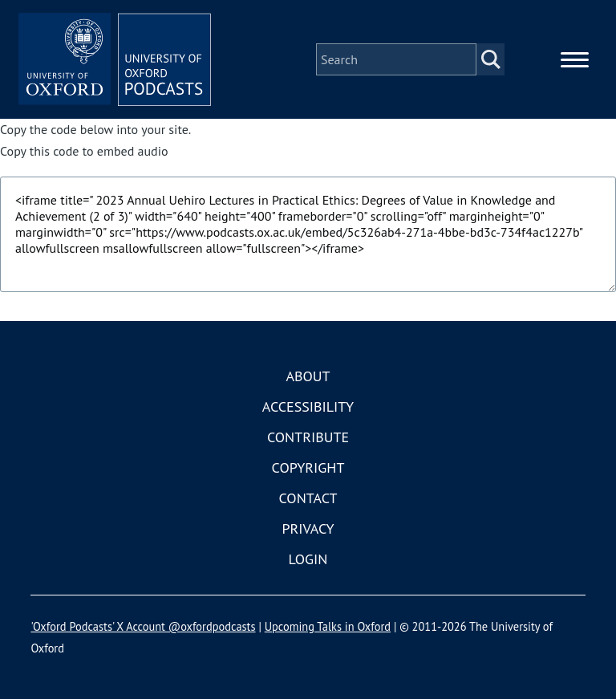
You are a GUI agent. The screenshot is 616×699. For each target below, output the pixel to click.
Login (308, 559)
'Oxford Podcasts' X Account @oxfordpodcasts (143, 626)
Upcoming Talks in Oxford (328, 626)
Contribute (308, 437)
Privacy (308, 528)
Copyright (308, 467)
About (308, 376)
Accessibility (308, 406)
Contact (308, 498)
